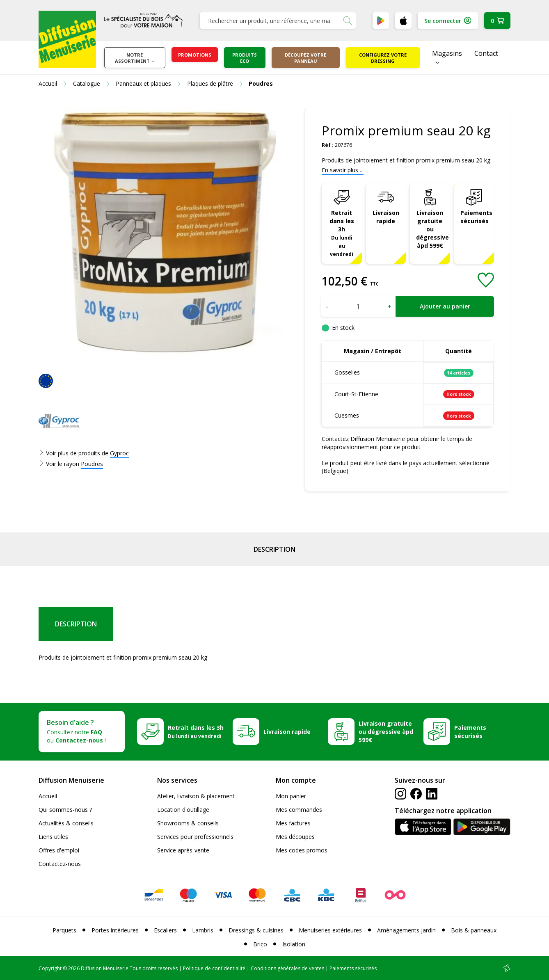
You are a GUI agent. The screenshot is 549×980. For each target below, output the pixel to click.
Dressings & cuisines (256, 930)
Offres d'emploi (59, 850)
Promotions (195, 55)
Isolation (294, 944)
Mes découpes (295, 837)
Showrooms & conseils (188, 823)
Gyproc (119, 453)
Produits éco (245, 58)
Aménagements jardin (406, 930)
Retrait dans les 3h (342, 233)
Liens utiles (53, 837)
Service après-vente (183, 850)
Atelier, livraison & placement (196, 796)
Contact (486, 53)
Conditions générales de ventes (287, 968)
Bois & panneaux (474, 930)
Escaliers (165, 930)
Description (274, 549)
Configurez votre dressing (383, 58)
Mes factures (293, 823)
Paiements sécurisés (476, 217)
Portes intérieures (115, 930)
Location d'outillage (183, 810)
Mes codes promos (302, 850)
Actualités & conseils (66, 823)
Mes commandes (299, 810)
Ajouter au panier (445, 306)
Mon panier (291, 796)
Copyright (50, 968)
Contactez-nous (60, 864)
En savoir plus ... (343, 170)
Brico (260, 944)
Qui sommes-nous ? (65, 810)
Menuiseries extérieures (330, 930)
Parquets (64, 930)
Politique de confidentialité (214, 968)
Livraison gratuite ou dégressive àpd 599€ (432, 229)
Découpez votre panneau (305, 58)
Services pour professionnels (195, 837)
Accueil (48, 796)
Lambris (203, 930)
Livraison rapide (386, 217)
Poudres (92, 464)
